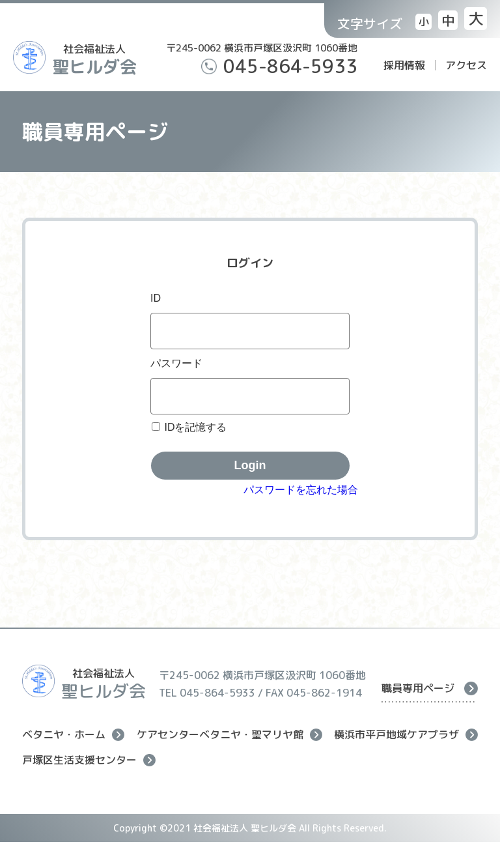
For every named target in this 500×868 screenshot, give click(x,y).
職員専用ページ (430, 688)
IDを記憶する (195, 427)
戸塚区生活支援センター (89, 760)
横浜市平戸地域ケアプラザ (406, 735)
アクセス (466, 65)
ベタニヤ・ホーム (73, 735)
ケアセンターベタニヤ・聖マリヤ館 (229, 735)
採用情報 (404, 65)
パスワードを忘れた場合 (301, 490)
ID (156, 298)
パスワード (176, 363)
